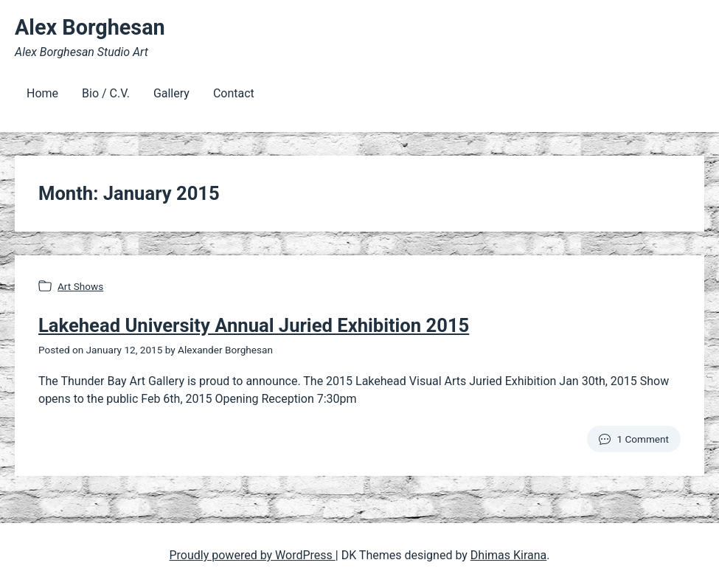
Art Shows (80, 286)
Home (42, 93)
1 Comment (643, 439)
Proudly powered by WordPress (253, 555)
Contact (234, 93)
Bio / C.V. (106, 93)
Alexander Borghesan (225, 350)
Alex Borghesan (90, 27)
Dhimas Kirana (508, 555)
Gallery (171, 93)
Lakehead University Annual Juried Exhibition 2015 (254, 325)
